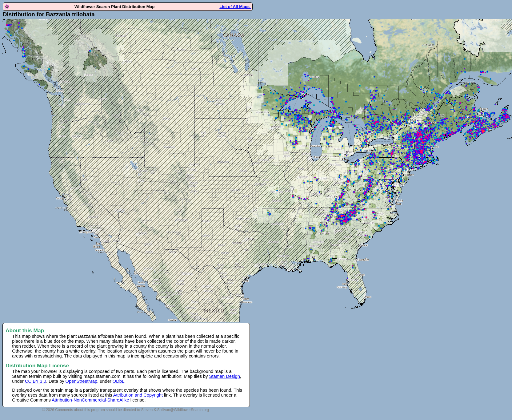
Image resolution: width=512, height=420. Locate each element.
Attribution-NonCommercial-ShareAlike (90, 400)
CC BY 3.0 (36, 381)
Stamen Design (225, 376)
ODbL (118, 381)
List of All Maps (235, 7)
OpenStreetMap (81, 381)
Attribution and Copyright (138, 395)
